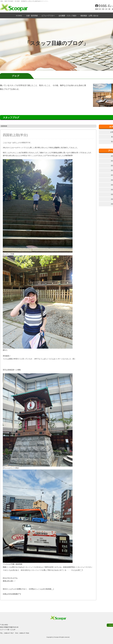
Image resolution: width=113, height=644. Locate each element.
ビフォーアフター (48, 16)
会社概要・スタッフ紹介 (68, 16)
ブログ (111, 625)
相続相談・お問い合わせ (89, 16)
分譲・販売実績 (32, 16)
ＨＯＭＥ (19, 16)
